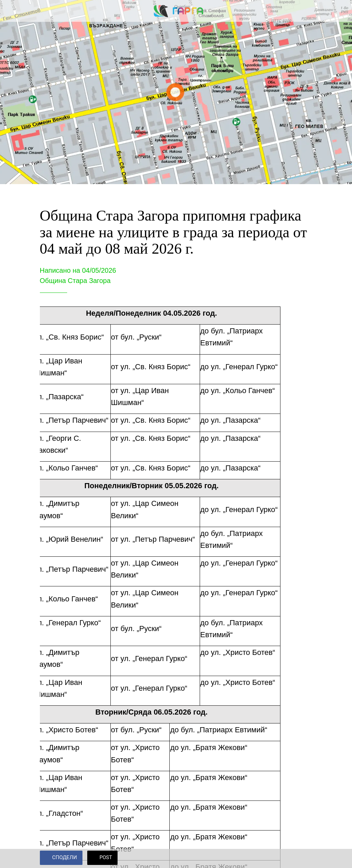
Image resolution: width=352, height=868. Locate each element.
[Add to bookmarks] (304, 858)
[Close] (11, 11)
